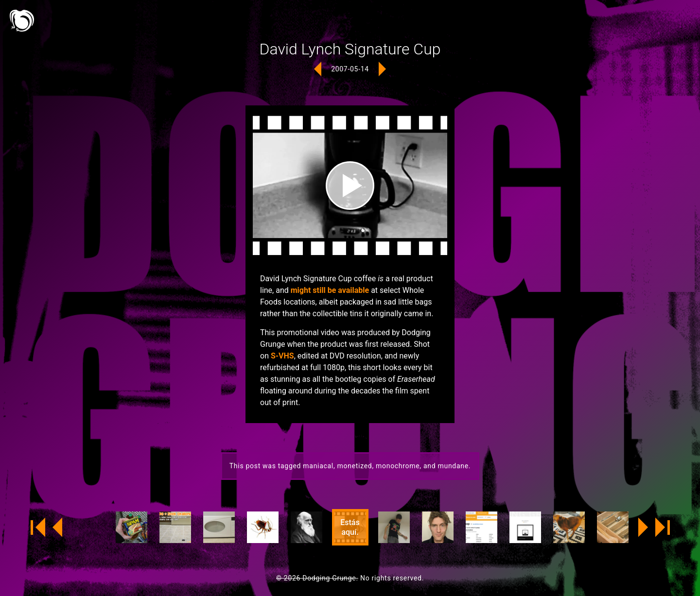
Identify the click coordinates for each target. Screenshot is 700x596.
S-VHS (282, 356)
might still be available (330, 290)
